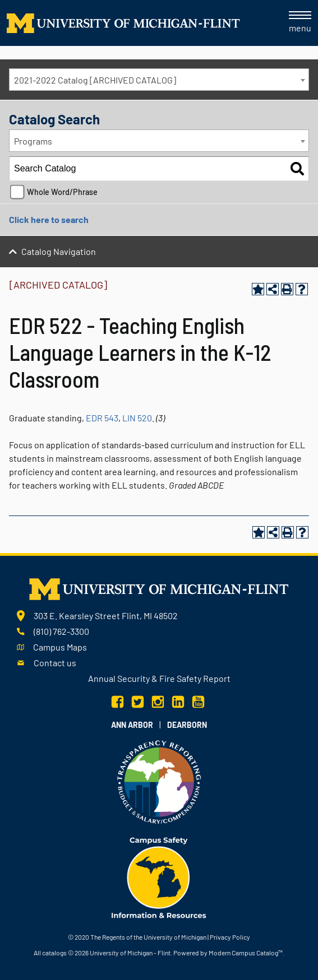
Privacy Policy (230, 937)
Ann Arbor (132, 725)
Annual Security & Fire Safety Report (159, 678)
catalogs (54, 953)
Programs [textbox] (33, 141)
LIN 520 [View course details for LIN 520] (137, 418)
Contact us (55, 663)
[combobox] (159, 80)
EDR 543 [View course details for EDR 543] (102, 418)
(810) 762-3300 (61, 631)
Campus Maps (60, 647)
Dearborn (187, 725)
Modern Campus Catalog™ (246, 953)
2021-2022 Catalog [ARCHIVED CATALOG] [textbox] (95, 80)
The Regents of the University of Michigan (148, 937)
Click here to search (49, 219)
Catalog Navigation (59, 251)
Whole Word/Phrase (62, 192)
